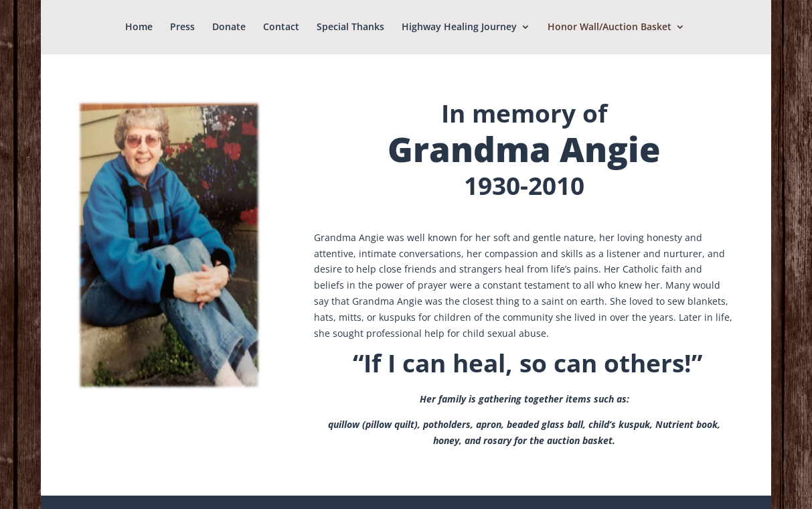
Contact (281, 27)
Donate (229, 27)
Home (139, 27)
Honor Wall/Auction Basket (610, 27)
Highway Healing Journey (459, 27)
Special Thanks (350, 27)
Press (182, 27)
